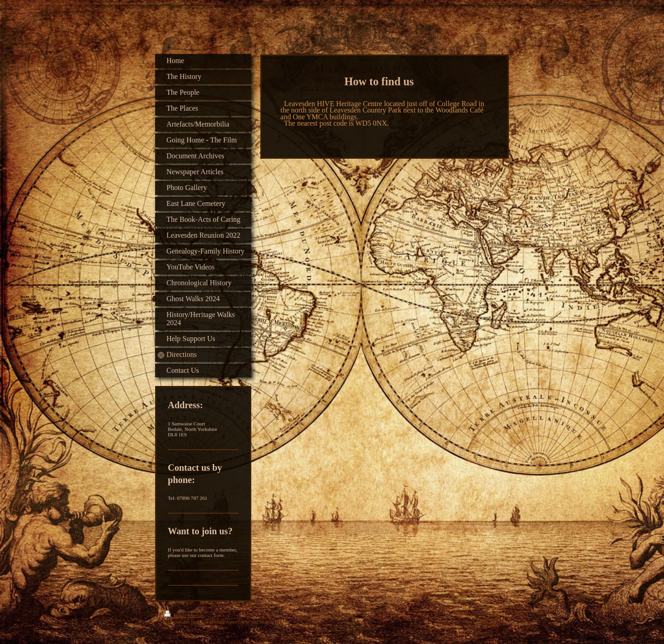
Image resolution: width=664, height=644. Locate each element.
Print (174, 615)
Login (494, 614)
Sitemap (195, 615)
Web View (489, 620)
